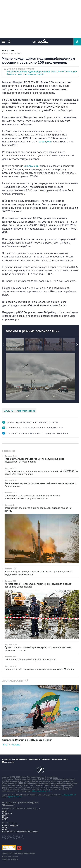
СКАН (4, 828)
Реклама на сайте (60, 759)
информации (31, 166)
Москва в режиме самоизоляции (33, 331)
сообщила (45, 142)
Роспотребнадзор (26, 411)
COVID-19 (8, 411)
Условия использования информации (19, 854)
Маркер (5, 817)
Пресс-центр (35, 759)
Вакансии (46, 759)
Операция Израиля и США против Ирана (27, 740)
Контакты (6, 759)
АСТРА (5, 819)
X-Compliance (7, 813)
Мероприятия (8, 762)
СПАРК (5, 811)
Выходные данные (10, 856)
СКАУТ (5, 815)
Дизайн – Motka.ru (10, 859)
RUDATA (5, 830)
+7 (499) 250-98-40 (69, 795)
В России (8, 51)
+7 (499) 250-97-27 (14, 797)
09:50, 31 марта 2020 (12, 53)
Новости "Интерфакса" (11, 826)
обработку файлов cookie (42, 791)
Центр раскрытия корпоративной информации (20, 832)
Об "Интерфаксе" (20, 759)
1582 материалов (11, 745)
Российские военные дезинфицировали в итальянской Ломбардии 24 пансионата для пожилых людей (42, 73)
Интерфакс (40, 42)
